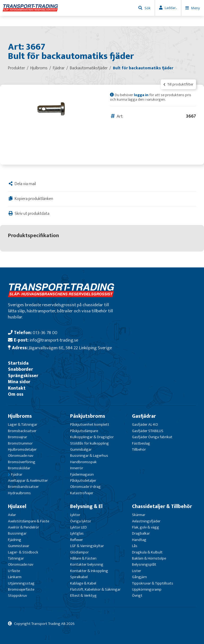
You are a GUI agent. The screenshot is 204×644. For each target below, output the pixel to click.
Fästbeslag (141, 443)
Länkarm (15, 577)
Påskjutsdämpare (84, 431)
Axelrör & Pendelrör (24, 527)
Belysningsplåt (144, 564)
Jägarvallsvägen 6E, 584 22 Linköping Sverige (70, 348)
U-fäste (14, 571)
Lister (137, 571)
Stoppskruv (17, 596)
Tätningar (16, 558)
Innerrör (77, 468)
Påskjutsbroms (88, 416)
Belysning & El (86, 506)
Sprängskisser (23, 376)
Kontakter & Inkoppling (89, 571)
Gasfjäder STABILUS (148, 431)
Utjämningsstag (21, 583)
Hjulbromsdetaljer (22, 449)
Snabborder (20, 369)
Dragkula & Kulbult (147, 552)
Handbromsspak (83, 462)
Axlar (12, 515)
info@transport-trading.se (54, 340)
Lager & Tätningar (23, 425)
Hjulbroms (20, 416)
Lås (135, 546)
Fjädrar (17, 474)
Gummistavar (19, 546)
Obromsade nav (21, 456)
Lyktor (75, 515)
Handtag (139, 540)
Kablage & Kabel (83, 583)
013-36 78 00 (45, 333)
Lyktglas (77, 533)
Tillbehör (139, 449)
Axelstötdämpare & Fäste (29, 521)
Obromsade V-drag (85, 487)
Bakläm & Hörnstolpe (149, 558)
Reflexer (76, 540)
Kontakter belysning (87, 564)
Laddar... (171, 8)
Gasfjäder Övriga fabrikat (152, 437)
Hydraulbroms (19, 493)
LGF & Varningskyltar (87, 546)
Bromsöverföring (22, 462)
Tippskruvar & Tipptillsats (153, 583)
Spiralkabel (79, 577)
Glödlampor (79, 552)
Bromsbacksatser (22, 431)
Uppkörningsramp (147, 589)
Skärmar (139, 515)
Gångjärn (139, 577)
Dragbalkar (141, 533)
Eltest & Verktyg (83, 596)
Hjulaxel (17, 506)
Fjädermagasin (82, 474)
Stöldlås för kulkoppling (90, 443)
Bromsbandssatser (23, 487)
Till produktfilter (178, 84)
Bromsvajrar (18, 437)
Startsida (18, 363)
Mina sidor (19, 382)
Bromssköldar (19, 468)
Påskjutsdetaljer (83, 481)
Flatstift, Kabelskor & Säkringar (95, 589)
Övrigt (137, 596)
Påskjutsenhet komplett (90, 425)
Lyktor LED (78, 527)
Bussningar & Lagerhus (89, 456)
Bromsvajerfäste (21, 589)
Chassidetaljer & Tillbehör (162, 506)
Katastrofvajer (82, 493)
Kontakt (17, 388)
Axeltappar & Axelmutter (28, 481)
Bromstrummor (20, 443)
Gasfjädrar (144, 416)
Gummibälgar (81, 449)
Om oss (16, 394)
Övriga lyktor (81, 521)
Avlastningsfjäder (146, 521)
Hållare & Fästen (83, 558)
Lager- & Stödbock (23, 552)
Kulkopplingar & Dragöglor (92, 437)
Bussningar (17, 533)
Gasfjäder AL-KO (145, 425)
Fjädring (15, 540)
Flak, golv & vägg (146, 527)
